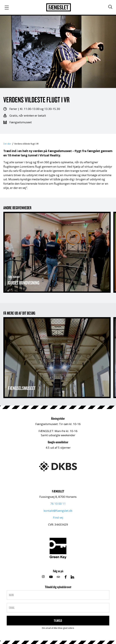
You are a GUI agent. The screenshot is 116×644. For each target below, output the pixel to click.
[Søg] (110, 7)
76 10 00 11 (58, 504)
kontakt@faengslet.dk (58, 511)
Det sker (7, 144)
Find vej (58, 517)
